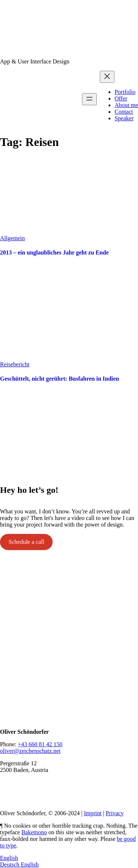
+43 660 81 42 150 (40, 744)
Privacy (115, 813)
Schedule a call (26, 542)
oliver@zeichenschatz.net (30, 751)
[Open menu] (89, 99)
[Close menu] (107, 77)
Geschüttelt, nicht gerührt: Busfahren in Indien (59, 379)
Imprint (93, 813)
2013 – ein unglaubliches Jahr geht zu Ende (54, 252)
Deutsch (10, 865)
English (9, 858)
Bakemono (34, 832)
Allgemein (13, 238)
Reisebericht (15, 364)
